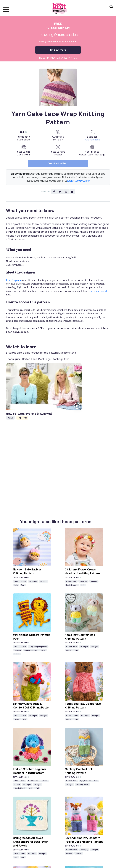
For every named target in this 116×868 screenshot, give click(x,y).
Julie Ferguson (92, 140)
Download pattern (58, 163)
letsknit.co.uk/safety (78, 181)
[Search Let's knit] (111, 10)
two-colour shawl (97, 291)
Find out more (58, 50)
